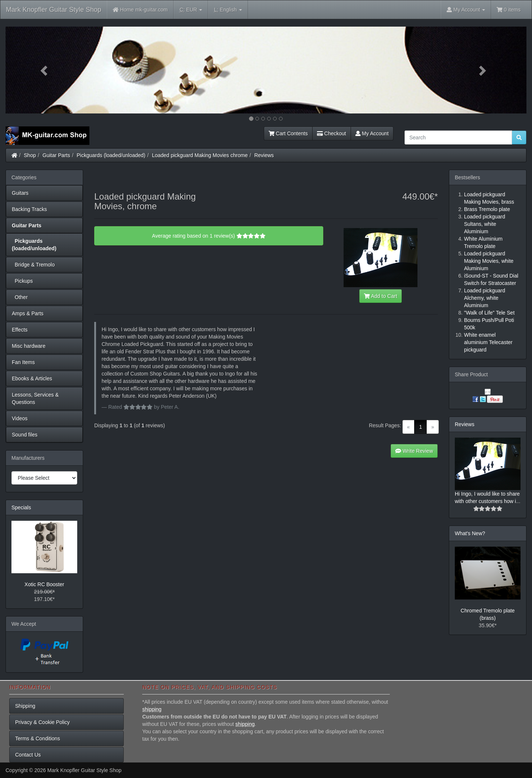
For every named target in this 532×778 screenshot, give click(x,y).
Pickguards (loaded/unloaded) (111, 155)
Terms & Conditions (37, 738)
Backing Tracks (29, 209)
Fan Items (23, 362)
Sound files (25, 435)
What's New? (470, 533)
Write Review (414, 451)
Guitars (20, 193)
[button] (45, 70)
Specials (21, 507)
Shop (30, 155)
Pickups (22, 281)
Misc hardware (29, 346)
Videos (20, 418)
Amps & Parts (28, 313)
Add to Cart (381, 296)
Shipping (25, 706)
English (228, 10)
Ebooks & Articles (32, 378)
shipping (152, 709)
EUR (191, 10)
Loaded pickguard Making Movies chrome (200, 155)
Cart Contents (288, 133)
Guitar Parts (56, 155)
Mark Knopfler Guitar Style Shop (54, 10)
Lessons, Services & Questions (35, 398)
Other (20, 297)
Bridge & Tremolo (33, 265)
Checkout (332, 133)
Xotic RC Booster (44, 584)
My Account (372, 133)
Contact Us (28, 755)
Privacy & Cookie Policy (42, 722)
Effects (20, 330)
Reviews (264, 155)
